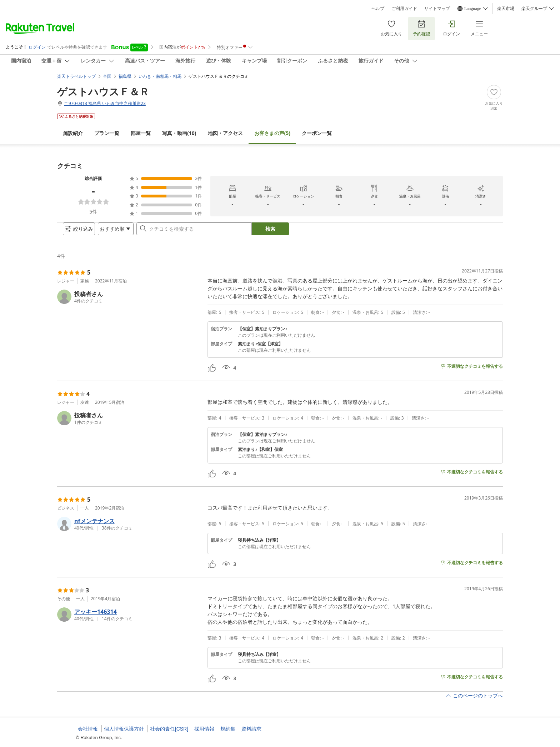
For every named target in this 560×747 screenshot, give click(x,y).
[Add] (494, 92)
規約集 (228, 729)
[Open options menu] (110, 232)
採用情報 (204, 729)
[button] (129, 302)
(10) (179, 127)
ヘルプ (378, 9)
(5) (272, 127)
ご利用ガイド (404, 9)
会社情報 (88, 729)
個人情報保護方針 (124, 729)
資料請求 (251, 729)
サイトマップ (437, 9)
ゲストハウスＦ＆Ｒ (103, 86)
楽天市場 (506, 9)
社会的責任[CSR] (169, 729)
